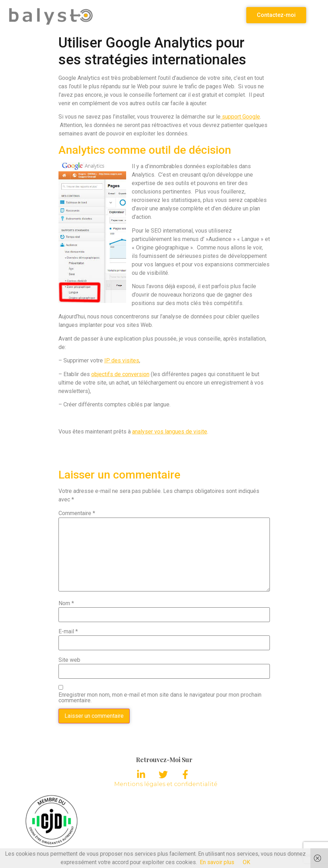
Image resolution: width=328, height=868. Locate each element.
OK (246, 862)
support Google (240, 117)
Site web (69, 660)
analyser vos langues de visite (170, 432)
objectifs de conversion (120, 374)
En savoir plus (217, 862)
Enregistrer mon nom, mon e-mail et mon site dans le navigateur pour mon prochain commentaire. (160, 698)
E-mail (68, 632)
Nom (66, 603)
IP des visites (122, 360)
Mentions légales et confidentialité (166, 784)
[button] (276, 15)
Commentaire (77, 513)
